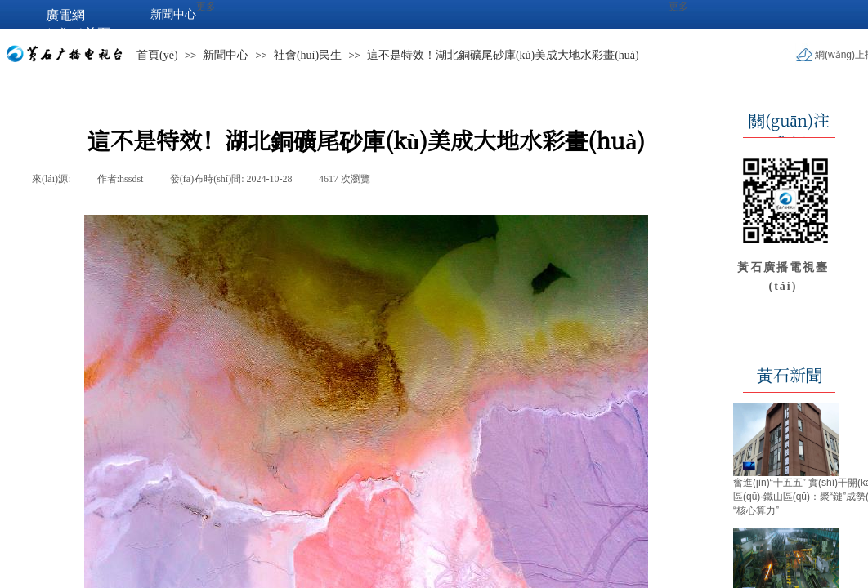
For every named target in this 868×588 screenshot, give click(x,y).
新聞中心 (226, 55)
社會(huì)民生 (308, 55)
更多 (678, 7)
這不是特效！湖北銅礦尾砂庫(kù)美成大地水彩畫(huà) (503, 55)
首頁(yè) (157, 55)
